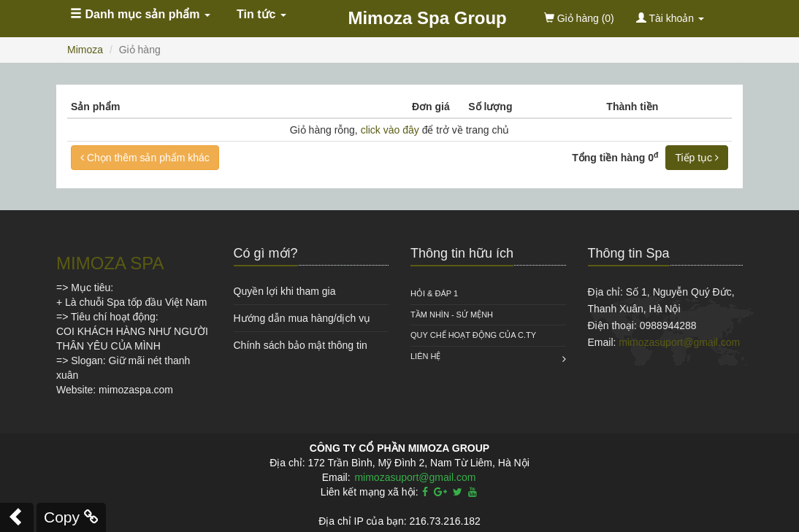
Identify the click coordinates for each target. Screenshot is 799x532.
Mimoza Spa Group (427, 18)
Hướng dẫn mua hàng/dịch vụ (302, 318)
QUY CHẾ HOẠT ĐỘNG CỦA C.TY (473, 335)
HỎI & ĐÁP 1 (434, 293)
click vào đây (390, 130)
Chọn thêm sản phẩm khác (145, 158)
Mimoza (85, 50)
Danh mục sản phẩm (140, 14)
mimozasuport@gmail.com (679, 342)
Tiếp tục (697, 158)
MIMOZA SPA (110, 263)
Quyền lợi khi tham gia (285, 291)
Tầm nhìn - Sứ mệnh (452, 315)
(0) (579, 18)
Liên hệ (425, 356)
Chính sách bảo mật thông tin (301, 345)
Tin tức (261, 14)
